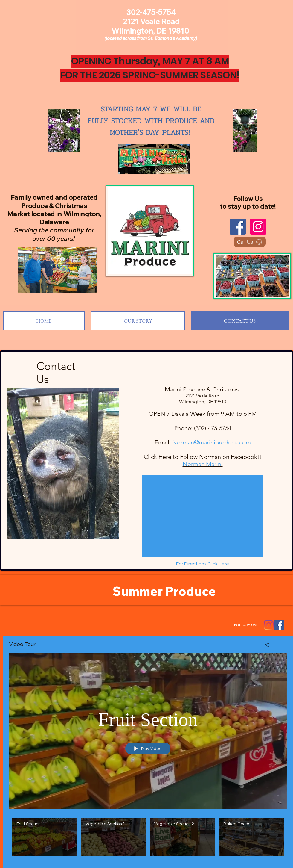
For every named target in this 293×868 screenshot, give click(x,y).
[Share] (267, 645)
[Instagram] (258, 227)
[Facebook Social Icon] (279, 625)
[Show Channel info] (281, 645)
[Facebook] (238, 227)
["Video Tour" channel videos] (148, 839)
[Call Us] (250, 242)
